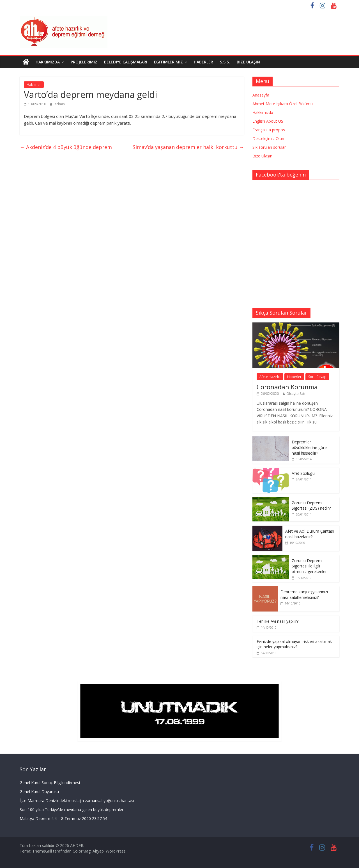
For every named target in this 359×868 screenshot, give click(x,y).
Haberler (203, 62)
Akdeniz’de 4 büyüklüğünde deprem (66, 147)
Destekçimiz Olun (268, 138)
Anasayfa (261, 95)
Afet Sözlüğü (303, 473)
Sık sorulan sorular (269, 147)
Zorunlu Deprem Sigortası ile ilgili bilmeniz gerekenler (309, 566)
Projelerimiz (84, 62)
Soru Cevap (317, 377)
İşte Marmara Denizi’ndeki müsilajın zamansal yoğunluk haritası (77, 801)
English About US (268, 121)
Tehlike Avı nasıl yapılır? (278, 621)
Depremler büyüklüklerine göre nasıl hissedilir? (309, 447)
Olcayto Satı (296, 394)
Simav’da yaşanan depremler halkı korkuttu (188, 147)
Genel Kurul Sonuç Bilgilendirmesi (50, 783)
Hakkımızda (48, 62)
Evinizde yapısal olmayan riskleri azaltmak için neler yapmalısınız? (294, 644)
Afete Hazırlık (270, 377)
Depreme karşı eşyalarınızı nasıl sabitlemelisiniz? (304, 595)
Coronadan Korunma (287, 387)
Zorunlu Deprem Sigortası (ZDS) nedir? (311, 506)
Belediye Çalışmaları (126, 62)
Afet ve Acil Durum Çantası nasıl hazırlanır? (309, 534)
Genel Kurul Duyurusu (39, 792)
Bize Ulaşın (248, 62)
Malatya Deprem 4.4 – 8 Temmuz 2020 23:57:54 (63, 818)
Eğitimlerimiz (168, 62)
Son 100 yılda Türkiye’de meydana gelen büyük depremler (72, 809)
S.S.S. (225, 62)
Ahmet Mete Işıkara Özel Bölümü (283, 104)
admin (60, 104)
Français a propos (269, 130)
